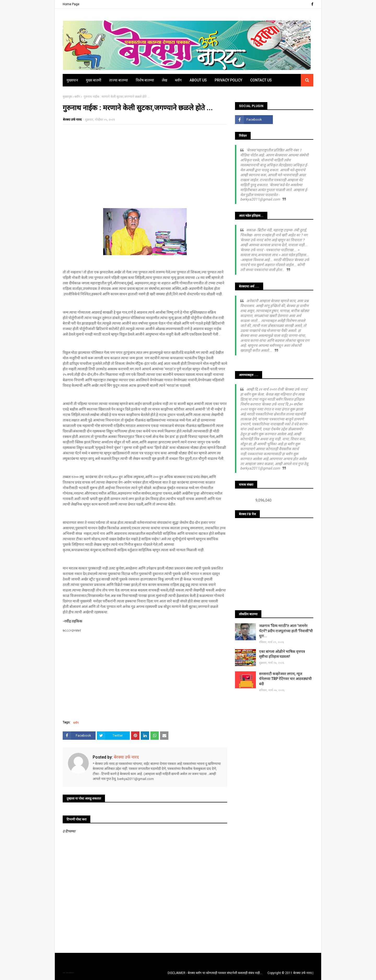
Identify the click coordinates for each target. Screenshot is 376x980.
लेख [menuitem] (164, 80)
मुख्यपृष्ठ (67, 97)
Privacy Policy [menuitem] (228, 80)
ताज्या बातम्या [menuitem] (119, 80)
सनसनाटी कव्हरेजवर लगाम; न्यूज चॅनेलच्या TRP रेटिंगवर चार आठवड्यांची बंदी (285, 679)
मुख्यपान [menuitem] (72, 80)
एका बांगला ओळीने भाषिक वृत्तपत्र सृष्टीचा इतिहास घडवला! (282, 654)
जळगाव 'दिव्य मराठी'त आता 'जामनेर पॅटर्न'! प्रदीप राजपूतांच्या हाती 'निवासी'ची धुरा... (286, 631)
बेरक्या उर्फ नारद (72, 120)
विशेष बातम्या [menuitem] (145, 80)
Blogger (73, 973)
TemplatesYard (68, 973)
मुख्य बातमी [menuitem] (94, 80)
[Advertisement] (145, 166)
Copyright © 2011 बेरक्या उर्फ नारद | (290, 973)
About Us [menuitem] (198, 80)
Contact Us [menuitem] (261, 80)
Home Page (71, 4)
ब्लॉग (77, 97)
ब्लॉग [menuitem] (178, 80)
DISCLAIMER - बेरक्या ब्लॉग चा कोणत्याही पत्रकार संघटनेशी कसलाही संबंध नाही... (215, 973)
